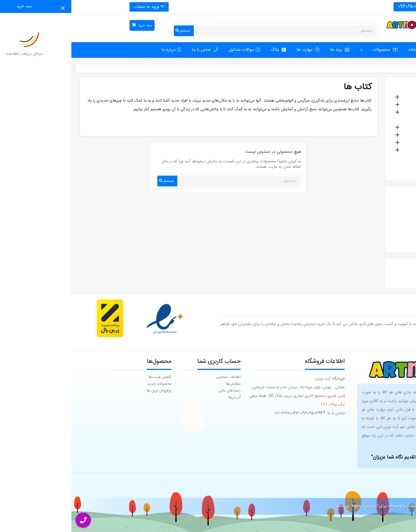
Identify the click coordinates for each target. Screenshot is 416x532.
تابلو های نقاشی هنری (383, 166)
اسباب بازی (393, 113)
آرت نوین (300, 506)
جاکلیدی (395, 143)
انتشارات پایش (390, 230)
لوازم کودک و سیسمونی (382, 151)
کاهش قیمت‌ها (89, 377)
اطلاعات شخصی (157, 377)
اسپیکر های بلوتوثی (385, 158)
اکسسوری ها (392, 121)
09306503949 (340, 7)
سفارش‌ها (162, 384)
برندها (397, 196)
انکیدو (397, 238)
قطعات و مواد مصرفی (384, 136)
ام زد (399, 221)
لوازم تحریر (393, 98)
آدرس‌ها (163, 397)
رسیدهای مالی (158, 391)
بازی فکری (393, 106)
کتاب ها (395, 128)
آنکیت (397, 212)
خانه (399, 86)
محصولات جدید (88, 384)
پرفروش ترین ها (88, 391)
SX (400, 204)
